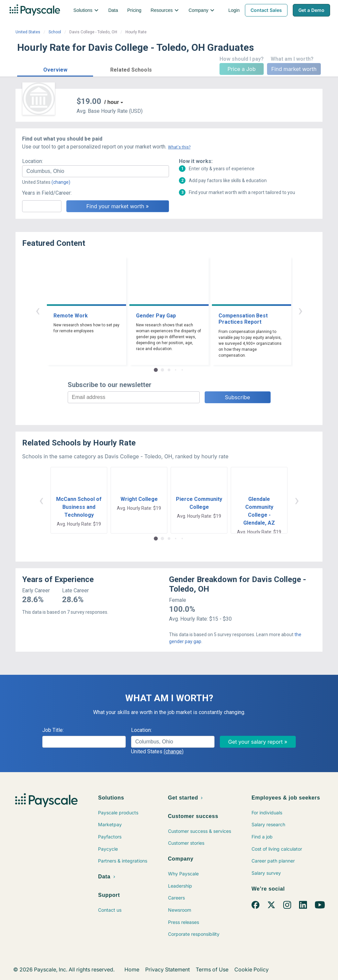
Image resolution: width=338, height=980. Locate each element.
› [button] (300, 310)
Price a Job (241, 69)
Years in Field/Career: (47, 193)
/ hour (112, 102)
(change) (61, 182)
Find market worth (294, 69)
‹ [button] (38, 310)
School (55, 32)
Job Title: (53, 730)
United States (28, 32)
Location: (33, 161)
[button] (55, 69)
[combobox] (96, 171)
